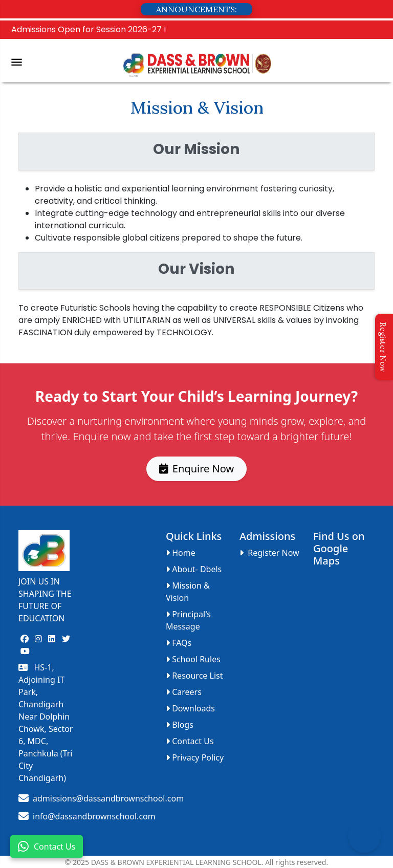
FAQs (179, 643)
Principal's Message (188, 620)
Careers (184, 692)
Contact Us (47, 847)
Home (181, 553)
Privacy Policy (195, 757)
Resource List (194, 676)
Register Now (383, 347)
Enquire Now (196, 468)
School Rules (193, 659)
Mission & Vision (188, 592)
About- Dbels (194, 569)
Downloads (190, 708)
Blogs (180, 725)
